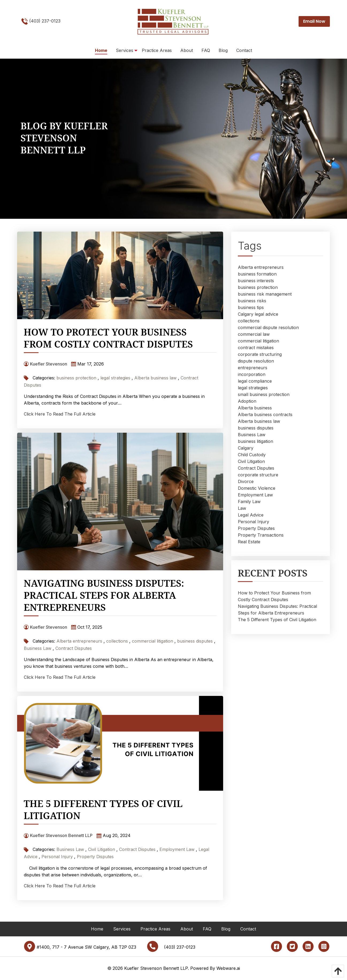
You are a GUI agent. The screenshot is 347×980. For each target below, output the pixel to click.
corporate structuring (260, 354)
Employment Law (177, 849)
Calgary (246, 448)
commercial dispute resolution (268, 327)
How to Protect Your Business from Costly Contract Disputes (108, 338)
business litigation (256, 441)
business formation (257, 274)
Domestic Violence (257, 488)
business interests (256, 281)
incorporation (252, 374)
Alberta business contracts (265, 414)
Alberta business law (155, 378)
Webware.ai (228, 968)
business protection (76, 378)
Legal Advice (251, 515)
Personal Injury (57, 857)
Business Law (38, 648)
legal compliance (255, 381)
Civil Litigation (102, 849)
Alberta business (255, 408)
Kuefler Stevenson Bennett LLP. (157, 968)
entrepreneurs (253, 368)
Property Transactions (261, 535)
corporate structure (258, 475)
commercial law (254, 334)
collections (117, 641)
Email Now (314, 21)
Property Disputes (95, 857)
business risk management (265, 294)
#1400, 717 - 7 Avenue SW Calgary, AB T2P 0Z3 (80, 947)
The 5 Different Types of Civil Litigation (103, 809)
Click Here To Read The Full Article (60, 414)
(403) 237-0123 (41, 21)
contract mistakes (256, 348)
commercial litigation (152, 641)
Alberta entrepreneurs (79, 641)
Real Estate (249, 542)
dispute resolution (256, 361)
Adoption (247, 401)
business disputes (195, 641)
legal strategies (115, 378)
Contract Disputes (74, 648)
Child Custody (252, 455)
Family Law (249, 502)
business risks (252, 301)
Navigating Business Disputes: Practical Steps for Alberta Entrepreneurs (104, 595)
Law (242, 508)
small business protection (264, 394)
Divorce (246, 481)
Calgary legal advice (258, 314)
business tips (251, 307)
